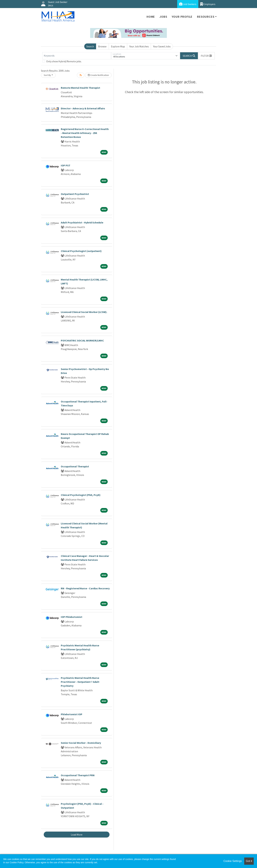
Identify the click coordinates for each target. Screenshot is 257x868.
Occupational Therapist (75, 466)
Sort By (47, 75)
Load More (77, 835)
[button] (206, 56)
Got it (249, 861)
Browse (102, 46)
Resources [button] (206, 17)
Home (151, 17)
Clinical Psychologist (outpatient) (81, 251)
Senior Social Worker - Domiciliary (81, 743)
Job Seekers (188, 4)
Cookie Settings (233, 861)
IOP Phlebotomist (72, 617)
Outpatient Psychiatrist (75, 194)
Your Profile (182, 17)
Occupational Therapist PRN (78, 775)
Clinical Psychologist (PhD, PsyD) (81, 495)
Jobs (163, 17)
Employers (208, 4)
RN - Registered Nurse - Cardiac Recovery (85, 588)
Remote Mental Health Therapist (80, 88)
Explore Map (118, 46)
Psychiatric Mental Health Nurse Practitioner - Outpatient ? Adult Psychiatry (80, 682)
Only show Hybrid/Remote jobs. (64, 61)
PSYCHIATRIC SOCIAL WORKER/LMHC (82, 340)
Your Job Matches (139, 46)
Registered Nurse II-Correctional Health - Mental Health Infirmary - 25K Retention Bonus (85, 133)
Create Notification (98, 75)
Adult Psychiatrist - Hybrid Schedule (82, 222)
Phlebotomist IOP (72, 714)
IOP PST (66, 165)
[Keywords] (77, 56)
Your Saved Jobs (162, 46)
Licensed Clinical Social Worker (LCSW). (84, 312)
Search (90, 46)
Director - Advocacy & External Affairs (83, 108)
